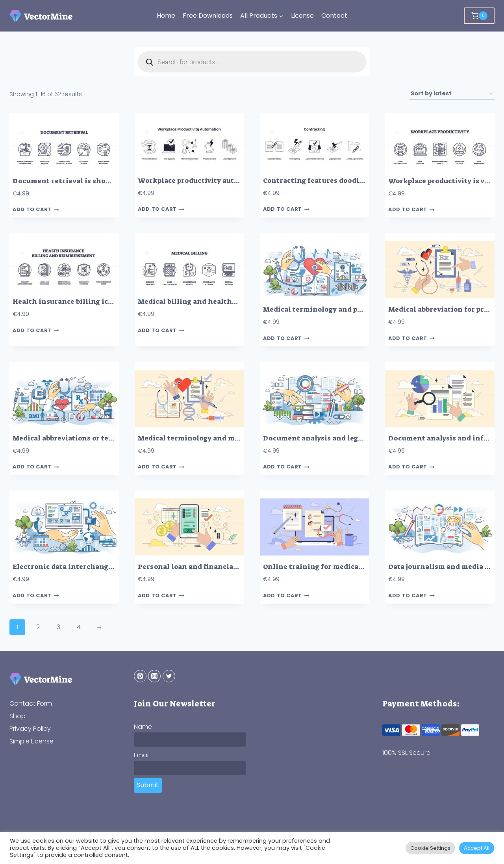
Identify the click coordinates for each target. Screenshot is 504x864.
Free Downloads (208, 16)
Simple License (31, 741)
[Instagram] (154, 676)
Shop (18, 716)
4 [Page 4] (79, 627)
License (302, 16)
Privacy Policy (30, 729)
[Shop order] (452, 94)
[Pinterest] (140, 676)
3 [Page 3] (58, 627)
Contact (334, 16)
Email (142, 755)
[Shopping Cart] (479, 16)
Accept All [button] (477, 848)
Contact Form (31, 703)
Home (166, 16)
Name (143, 727)
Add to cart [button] (36, 210)
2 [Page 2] (38, 627)
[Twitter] (169, 676)
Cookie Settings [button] (430, 848)
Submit (148, 785)
